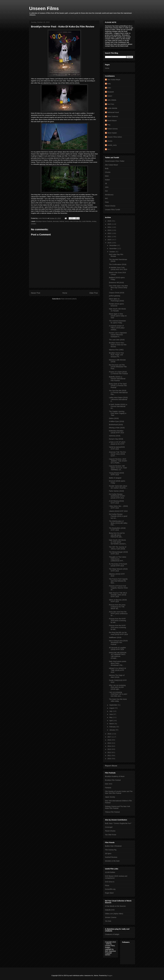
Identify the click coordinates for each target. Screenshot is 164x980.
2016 (110, 740)
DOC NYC (109, 784)
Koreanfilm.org (110, 889)
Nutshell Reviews (111, 857)
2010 (110, 759)
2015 (110, 743)
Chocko (108, 172)
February (113, 727)
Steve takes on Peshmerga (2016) (116, 300)
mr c (109, 149)
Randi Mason (112, 121)
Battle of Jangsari (115, 478)
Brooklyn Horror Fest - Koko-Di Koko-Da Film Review (118, 345)
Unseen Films (44, 8)
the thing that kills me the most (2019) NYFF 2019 (118, 633)
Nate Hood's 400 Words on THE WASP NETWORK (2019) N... (118, 542)
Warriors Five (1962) (116, 350)
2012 (110, 752)
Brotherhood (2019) (116, 425)
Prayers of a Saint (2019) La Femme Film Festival (118, 373)
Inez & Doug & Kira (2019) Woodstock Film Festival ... (118, 643)
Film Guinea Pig (111, 850)
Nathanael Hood (113, 112)
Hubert (110, 96)
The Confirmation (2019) (118, 264)
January (112, 730)
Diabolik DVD (110, 910)
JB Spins (108, 854)
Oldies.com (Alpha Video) (114, 914)
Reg (109, 125)
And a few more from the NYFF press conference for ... (118, 614)
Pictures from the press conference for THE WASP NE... (117, 607)
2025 (110, 224)
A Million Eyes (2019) (117, 421)
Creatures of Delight (112, 934)
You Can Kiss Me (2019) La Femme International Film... (118, 393)
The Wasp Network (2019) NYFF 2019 (118, 570)
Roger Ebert (109, 893)
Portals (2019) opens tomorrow (116, 305)
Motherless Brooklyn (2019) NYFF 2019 (116, 432)
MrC (106, 198)
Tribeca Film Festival (112, 812)
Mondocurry (109, 195)
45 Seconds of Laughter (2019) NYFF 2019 (117, 649)
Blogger (110, 976)
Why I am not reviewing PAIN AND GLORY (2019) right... (117, 687)
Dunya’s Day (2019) (116, 439)
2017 (110, 737)
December (113, 245)
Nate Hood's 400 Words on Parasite (117, 310)
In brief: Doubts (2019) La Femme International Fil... (118, 406)
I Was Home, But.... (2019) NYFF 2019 (118, 507)
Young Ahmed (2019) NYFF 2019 (116, 474)
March (112, 724)
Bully (109, 84)
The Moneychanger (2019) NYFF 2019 (118, 553)
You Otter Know (111, 835)
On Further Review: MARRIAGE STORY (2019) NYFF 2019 (117, 496)
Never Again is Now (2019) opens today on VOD (118, 316)
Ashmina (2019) (115, 436)
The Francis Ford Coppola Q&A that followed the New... (118, 581)
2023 (110, 230)
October (112, 252)
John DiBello (112, 100)
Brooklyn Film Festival (113, 780)
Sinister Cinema (111, 917)
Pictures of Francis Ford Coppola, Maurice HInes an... (118, 588)
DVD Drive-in (110, 882)
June (111, 714)
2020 (110, 240)
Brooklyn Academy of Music (115, 776)
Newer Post (36, 293)
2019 (110, 243)
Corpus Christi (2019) (117, 293)
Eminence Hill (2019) (116, 283)
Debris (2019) (114, 418)
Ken (106, 191)
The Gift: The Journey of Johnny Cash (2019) (118, 548)
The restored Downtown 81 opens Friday (117, 322)
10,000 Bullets (110, 872)
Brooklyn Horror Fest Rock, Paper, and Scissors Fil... (116, 355)
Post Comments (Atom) (69, 299)
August (112, 708)
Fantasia (108, 788)
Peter (107, 202)
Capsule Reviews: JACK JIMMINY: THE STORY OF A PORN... (118, 461)
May (111, 717)
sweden (34, 224)
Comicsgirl (109, 827)
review (94, 221)
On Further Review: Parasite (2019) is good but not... (118, 516)
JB (106, 184)
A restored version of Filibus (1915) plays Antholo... (117, 328)
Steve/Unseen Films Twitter (115, 161)
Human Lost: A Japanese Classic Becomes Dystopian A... (118, 335)
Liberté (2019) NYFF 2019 (118, 511)
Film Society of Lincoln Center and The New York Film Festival (119, 792)
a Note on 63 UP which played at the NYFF (117, 443)
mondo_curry (112, 145)
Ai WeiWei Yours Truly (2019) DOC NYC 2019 (118, 268)
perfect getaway (115, 296)
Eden (109, 88)
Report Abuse (111, 766)
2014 (110, 746)
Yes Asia (108, 921)
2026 (110, 221)
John (107, 187)
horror (67, 221)
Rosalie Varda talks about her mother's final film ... (118, 487)
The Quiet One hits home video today (118, 700)
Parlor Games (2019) (116, 491)
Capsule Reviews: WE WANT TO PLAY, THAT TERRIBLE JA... (118, 468)
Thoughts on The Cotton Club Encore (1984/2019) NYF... (118, 559)
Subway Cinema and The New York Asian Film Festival (118, 807)
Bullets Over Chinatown (113, 846)
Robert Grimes (112, 129)
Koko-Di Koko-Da (75, 221)
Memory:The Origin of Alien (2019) (117, 676)
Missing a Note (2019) (117, 428)
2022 (110, 233)
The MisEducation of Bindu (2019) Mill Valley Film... (118, 523)
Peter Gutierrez (113, 116)
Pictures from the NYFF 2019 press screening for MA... (117, 621)
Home (65, 293)
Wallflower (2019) (115, 637)
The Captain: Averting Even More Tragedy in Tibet (118, 413)
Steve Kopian (112, 133)
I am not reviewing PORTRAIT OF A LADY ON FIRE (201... (118, 694)
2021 (110, 237)
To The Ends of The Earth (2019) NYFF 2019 (118, 565)
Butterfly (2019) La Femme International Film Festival (117, 379)
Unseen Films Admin (115, 137)
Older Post (94, 293)
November (113, 249)
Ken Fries (111, 104)
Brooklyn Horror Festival (44, 221)
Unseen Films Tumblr (113, 210)
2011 (110, 756)
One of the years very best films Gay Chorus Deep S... (118, 288)
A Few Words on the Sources (115, 906)
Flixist (107, 886)
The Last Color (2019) (117, 340)
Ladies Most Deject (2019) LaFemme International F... (118, 399)
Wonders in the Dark (112, 861)
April (111, 721)
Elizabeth (111, 92)
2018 (110, 734)
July (111, 711)
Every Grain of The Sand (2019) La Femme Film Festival (118, 386)
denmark (56, 221)
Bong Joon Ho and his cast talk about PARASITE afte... (117, 535)
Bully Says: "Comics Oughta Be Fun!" (118, 823)
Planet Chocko (110, 206)
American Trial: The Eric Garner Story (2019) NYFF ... (117, 454)
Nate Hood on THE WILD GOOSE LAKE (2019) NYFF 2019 (118, 595)
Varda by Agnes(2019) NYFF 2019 (117, 448)
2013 (110, 749)
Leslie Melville (86, 221)
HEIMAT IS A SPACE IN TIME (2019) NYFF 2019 (117, 670)
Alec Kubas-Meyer (114, 80)
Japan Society (110, 797)
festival (62, 221)
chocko (110, 141)
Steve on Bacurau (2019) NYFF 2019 (118, 601)
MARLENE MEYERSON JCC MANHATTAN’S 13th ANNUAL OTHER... (118, 655)
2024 (110, 227)
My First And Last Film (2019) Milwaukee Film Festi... (118, 367)
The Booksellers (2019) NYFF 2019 (117, 529)
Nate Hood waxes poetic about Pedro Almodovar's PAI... (118, 663)
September (113, 705)
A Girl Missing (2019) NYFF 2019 (116, 502)
